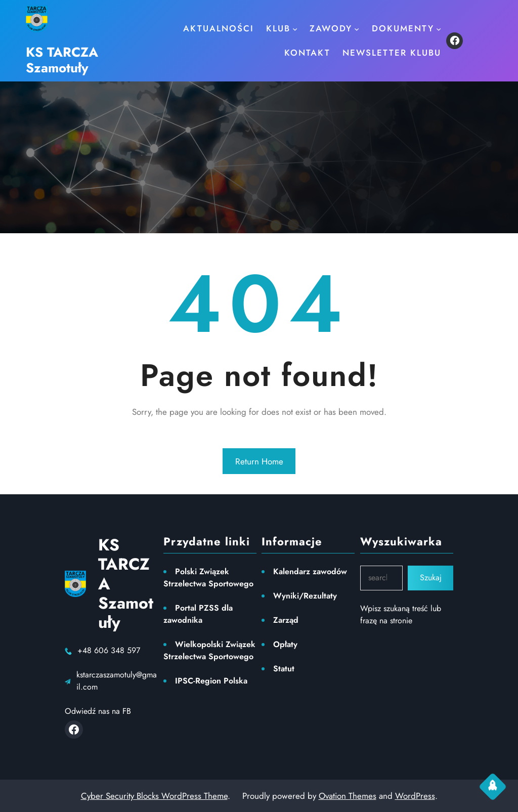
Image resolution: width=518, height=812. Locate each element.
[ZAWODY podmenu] (357, 28)
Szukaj (431, 578)
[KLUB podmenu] (295, 28)
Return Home (259, 461)
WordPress (415, 796)
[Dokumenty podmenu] (439, 28)
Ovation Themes (348, 796)
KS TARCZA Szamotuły (62, 60)
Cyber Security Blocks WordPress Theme (154, 796)
